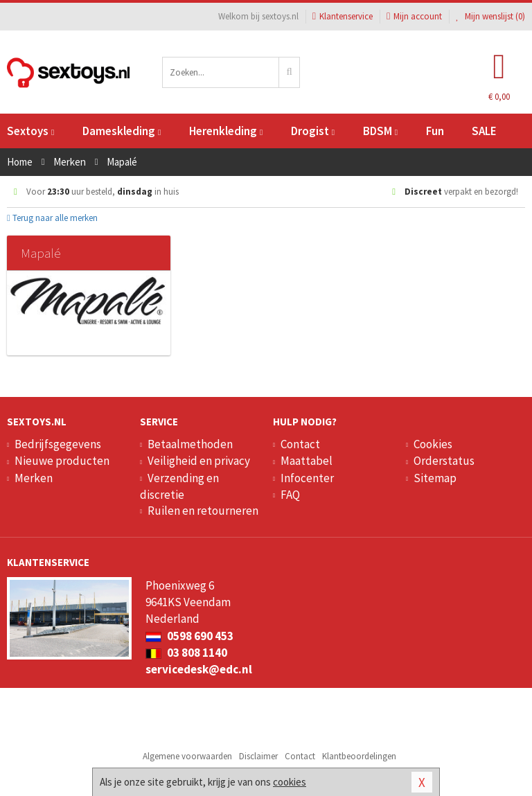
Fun (435, 131)
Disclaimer (258, 756)
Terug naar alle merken (52, 218)
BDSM (380, 131)
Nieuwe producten (62, 461)
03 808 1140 (186, 653)
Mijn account (414, 16)
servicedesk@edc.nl (199, 669)
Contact (300, 444)
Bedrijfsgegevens (58, 444)
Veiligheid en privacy (199, 461)
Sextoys (30, 131)
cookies (290, 782)
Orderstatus (444, 461)
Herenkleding (226, 131)
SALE (484, 131)
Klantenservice (343, 16)
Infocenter (307, 478)
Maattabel (307, 461)
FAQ (290, 495)
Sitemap (435, 478)
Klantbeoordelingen (359, 756)
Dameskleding (122, 131)
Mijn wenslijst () (490, 16)
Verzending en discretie (179, 486)
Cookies (433, 444)
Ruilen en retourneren (203, 511)
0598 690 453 (189, 636)
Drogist (313, 131)
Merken (34, 478)
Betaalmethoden (190, 444)
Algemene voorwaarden (187, 756)
